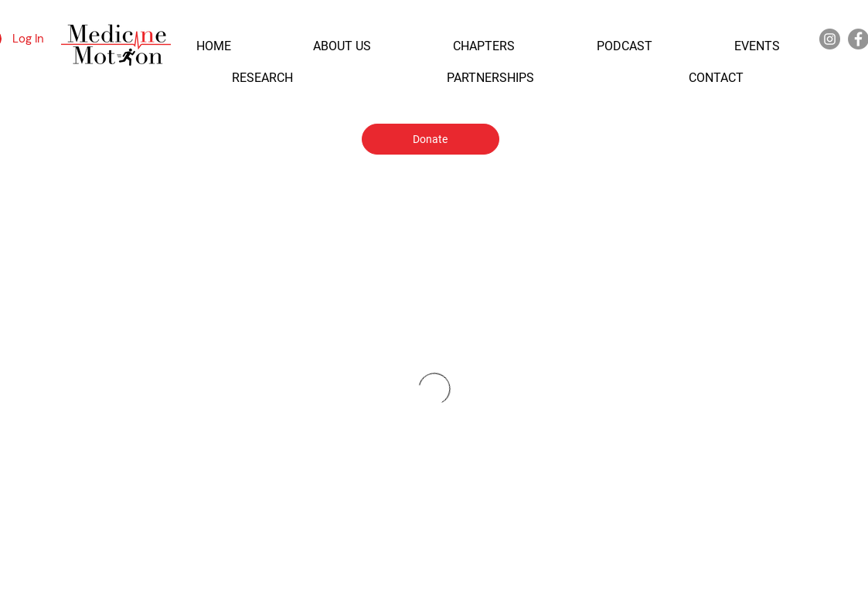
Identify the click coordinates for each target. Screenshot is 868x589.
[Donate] (431, 139)
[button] (214, 46)
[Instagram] (830, 39)
